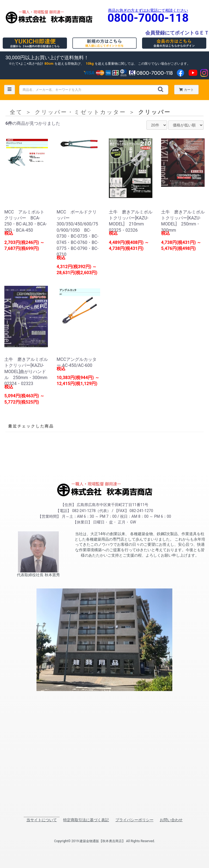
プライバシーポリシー (134, 820)
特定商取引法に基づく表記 (86, 820)
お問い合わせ (171, 820)
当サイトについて (42, 820)
